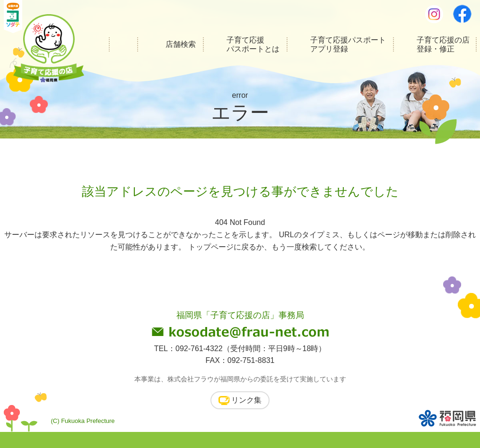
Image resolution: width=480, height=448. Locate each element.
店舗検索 (181, 44)
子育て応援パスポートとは (253, 44)
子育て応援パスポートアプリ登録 (348, 44)
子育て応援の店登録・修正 (443, 44)
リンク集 (246, 400)
